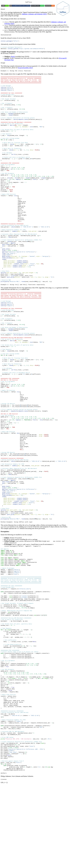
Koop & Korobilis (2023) (25, 70)
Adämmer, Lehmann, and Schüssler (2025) (34, 15)
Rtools (13, 58)
